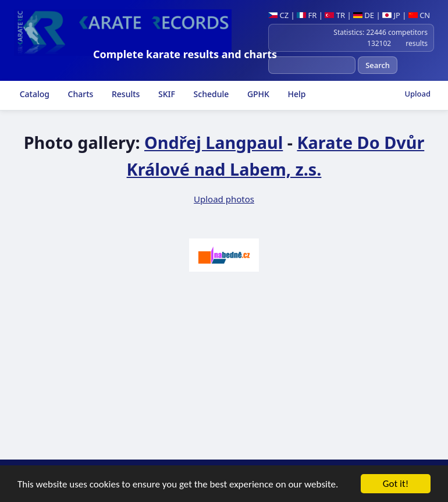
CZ (278, 15)
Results (125, 94)
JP (391, 15)
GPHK (257, 94)
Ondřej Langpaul (214, 142)
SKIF (166, 94)
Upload (417, 94)
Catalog (33, 94)
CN (419, 15)
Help (296, 94)
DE (364, 15)
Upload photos (224, 199)
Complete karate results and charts (185, 54)
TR (335, 15)
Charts (79, 94)
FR (307, 15)
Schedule (210, 94)
